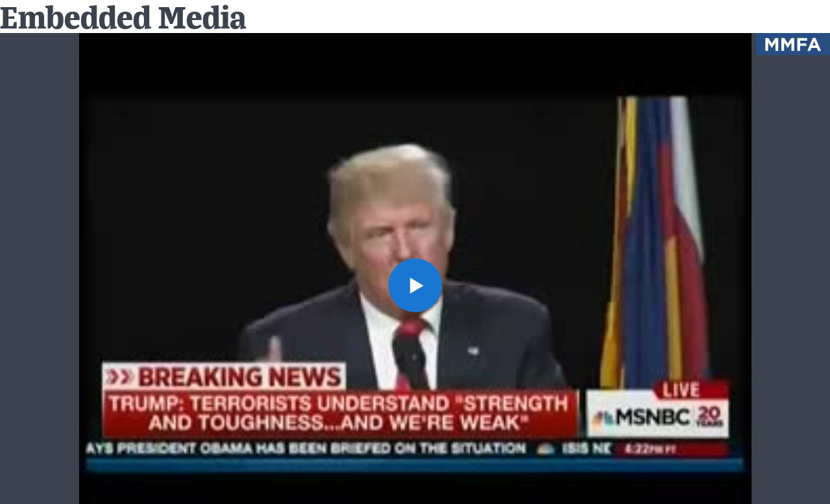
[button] (415, 285)
